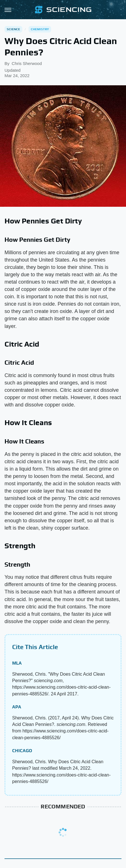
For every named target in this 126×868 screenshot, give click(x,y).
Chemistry (40, 29)
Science (13, 29)
